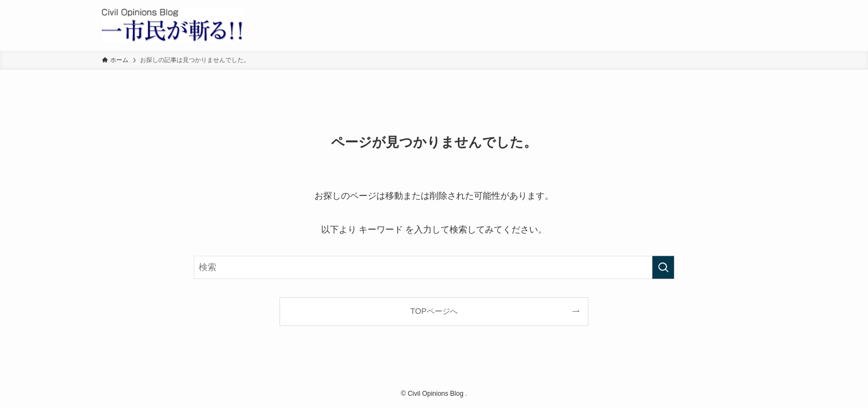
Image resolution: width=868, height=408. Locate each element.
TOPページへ (434, 311)
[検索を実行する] (663, 267)
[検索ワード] (434, 267)
